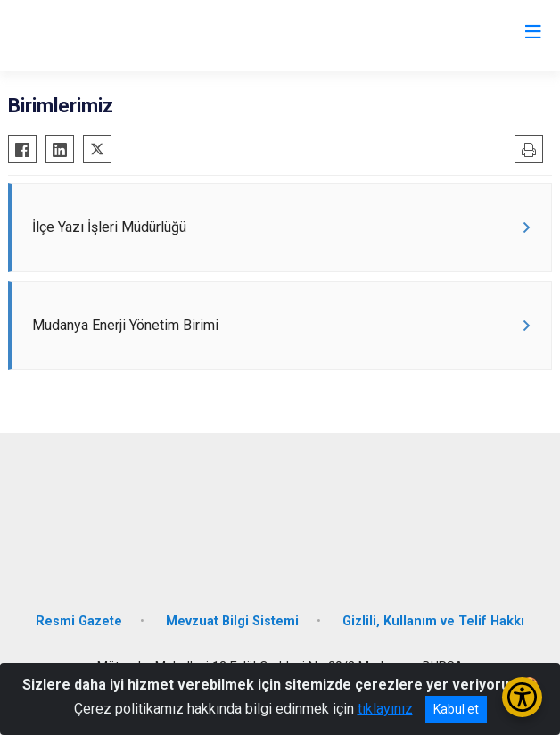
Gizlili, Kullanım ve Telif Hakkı (433, 621)
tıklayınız (385, 709)
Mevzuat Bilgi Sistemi (232, 621)
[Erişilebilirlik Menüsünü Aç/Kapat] (522, 697)
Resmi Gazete (79, 621)
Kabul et (456, 709)
